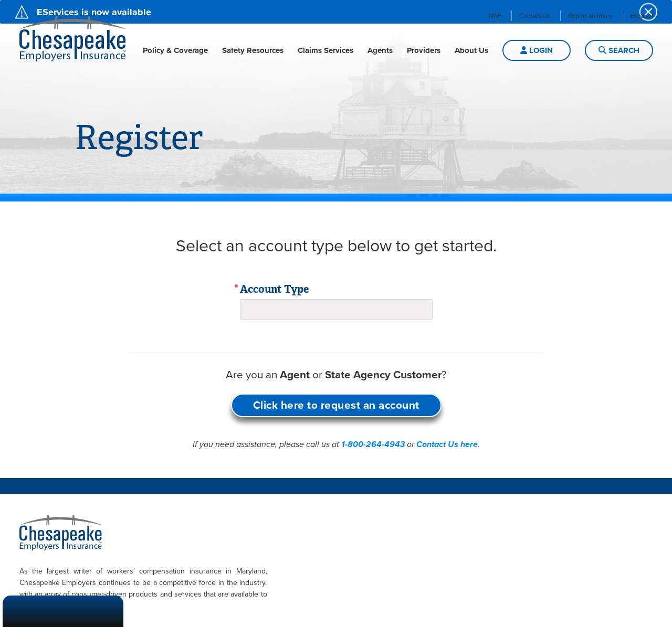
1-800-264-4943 (373, 444)
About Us (471, 50)
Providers (424, 50)
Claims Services (325, 50)
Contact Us (535, 16)
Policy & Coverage (175, 50)
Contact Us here (447, 444)
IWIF (495, 16)
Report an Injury (590, 16)
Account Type (275, 289)
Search (619, 50)
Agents (380, 50)
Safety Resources (253, 50)
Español (642, 16)
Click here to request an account (336, 405)
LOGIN (537, 50)
